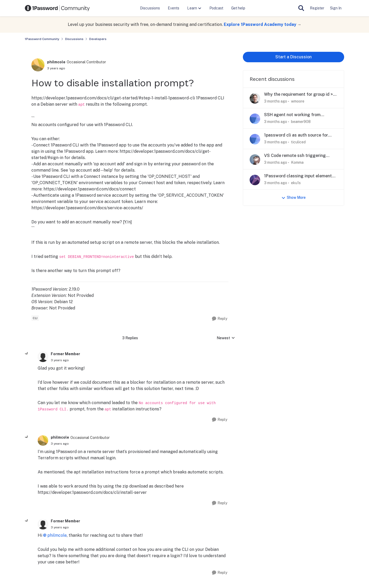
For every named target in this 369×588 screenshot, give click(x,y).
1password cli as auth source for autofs (296, 135)
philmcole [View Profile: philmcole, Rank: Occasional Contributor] (56, 62)
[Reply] (220, 319)
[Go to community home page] (57, 8)
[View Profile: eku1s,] (255, 180)
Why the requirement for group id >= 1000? (300, 95)
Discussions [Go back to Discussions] (74, 39)
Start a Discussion (293, 57)
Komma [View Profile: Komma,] (297, 162)
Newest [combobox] (226, 338)
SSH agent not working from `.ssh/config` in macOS (292, 115)
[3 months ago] (276, 101)
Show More (293, 198)
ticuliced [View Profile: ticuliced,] (298, 142)
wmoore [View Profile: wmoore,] (298, 101)
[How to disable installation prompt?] (60, 360)
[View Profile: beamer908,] (255, 119)
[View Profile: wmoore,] (255, 98)
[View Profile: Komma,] (255, 160)
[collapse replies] (27, 354)
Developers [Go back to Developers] (98, 39)
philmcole (57, 535)
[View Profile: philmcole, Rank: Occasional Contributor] (38, 65)
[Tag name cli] (35, 318)
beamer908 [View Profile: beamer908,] (301, 122)
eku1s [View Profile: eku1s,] (296, 183)
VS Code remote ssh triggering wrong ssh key (295, 156)
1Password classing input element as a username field (298, 176)
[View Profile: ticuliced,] (255, 139)
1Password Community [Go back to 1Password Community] (42, 39)
